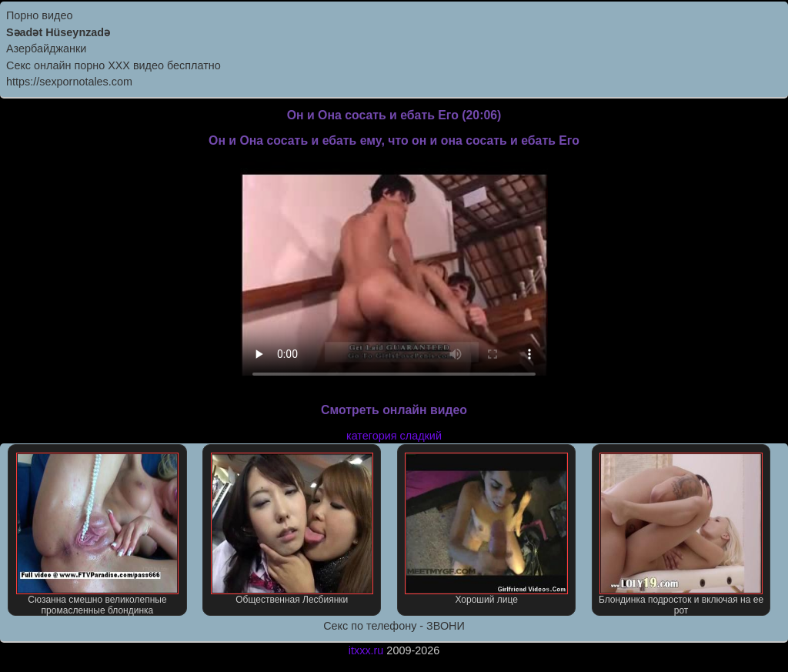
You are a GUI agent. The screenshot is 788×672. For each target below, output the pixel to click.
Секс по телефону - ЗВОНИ (394, 626)
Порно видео (39, 15)
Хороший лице (486, 529)
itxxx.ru (366, 650)
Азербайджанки (46, 48)
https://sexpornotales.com (69, 82)
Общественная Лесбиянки (292, 529)
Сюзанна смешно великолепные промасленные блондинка (97, 534)
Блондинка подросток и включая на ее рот (681, 534)
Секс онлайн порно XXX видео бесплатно (114, 65)
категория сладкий (394, 436)
